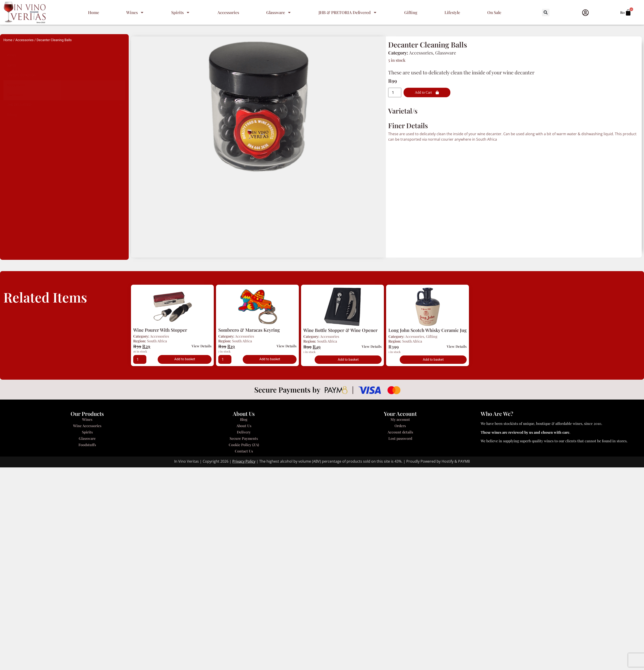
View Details (202, 346)
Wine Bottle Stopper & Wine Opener (340, 330)
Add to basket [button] (185, 359)
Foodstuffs (87, 445)
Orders (400, 426)
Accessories (228, 12)
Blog (244, 419)
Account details (400, 432)
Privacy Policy (244, 461)
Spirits (181, 12)
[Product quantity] (395, 92)
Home (94, 12)
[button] (546, 13)
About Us (244, 426)
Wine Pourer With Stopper (160, 330)
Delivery (244, 432)
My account (400, 419)
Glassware (279, 12)
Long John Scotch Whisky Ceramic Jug (428, 330)
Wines (135, 12)
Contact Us (244, 451)
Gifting (411, 12)
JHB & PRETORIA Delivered (348, 12)
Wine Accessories (87, 426)
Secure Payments (244, 438)
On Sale (494, 12)
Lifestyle (452, 12)
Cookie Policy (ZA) (244, 445)
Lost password (400, 438)
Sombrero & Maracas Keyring (249, 330)
